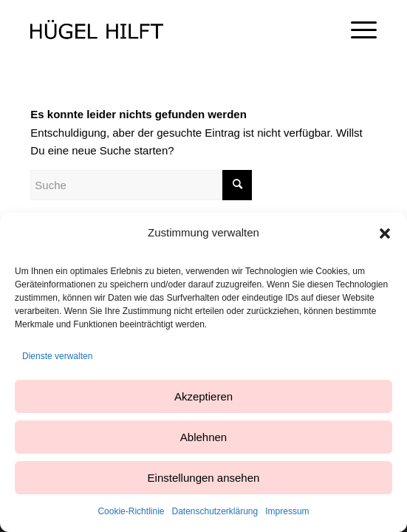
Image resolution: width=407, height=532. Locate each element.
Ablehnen (203, 437)
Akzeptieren (203, 396)
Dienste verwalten (57, 356)
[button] (385, 233)
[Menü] (356, 30)
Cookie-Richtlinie (131, 511)
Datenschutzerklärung (215, 511)
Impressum (287, 511)
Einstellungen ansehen (204, 478)
